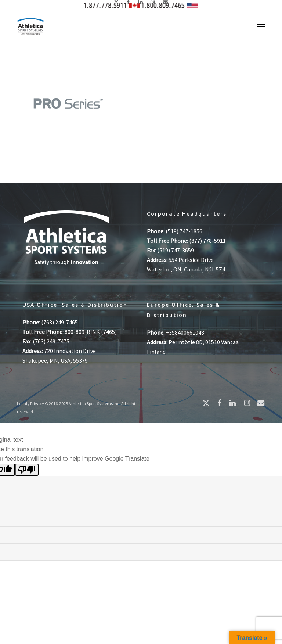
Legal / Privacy (30, 404)
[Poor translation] (27, 470)
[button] (261, 26)
